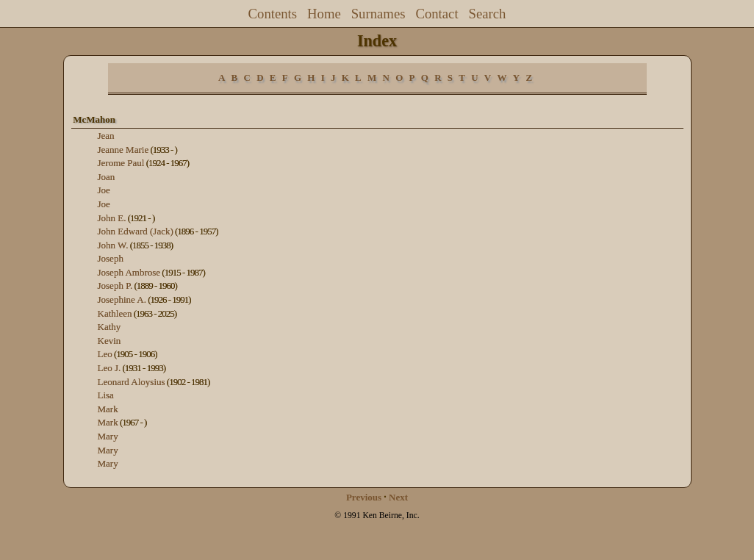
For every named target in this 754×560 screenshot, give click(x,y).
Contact (437, 14)
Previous (364, 497)
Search (488, 14)
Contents (273, 14)
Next (398, 497)
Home (324, 14)
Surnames (378, 14)
